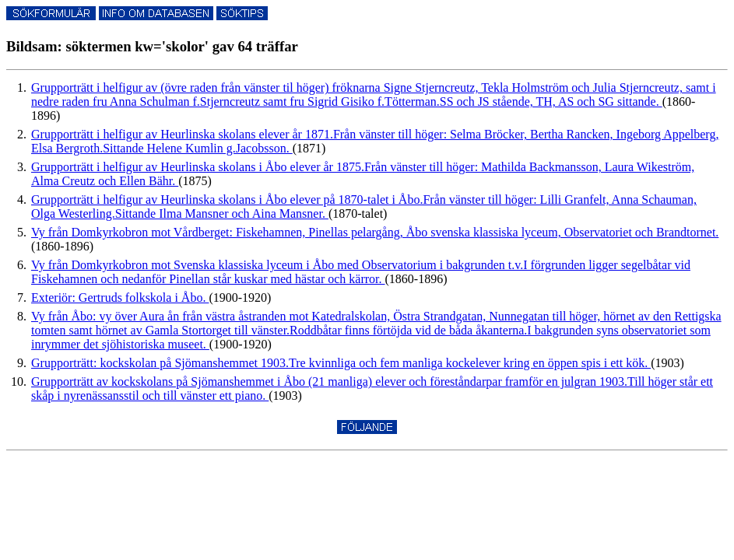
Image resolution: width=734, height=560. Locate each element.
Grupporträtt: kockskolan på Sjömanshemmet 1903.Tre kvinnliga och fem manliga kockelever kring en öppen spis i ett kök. (341, 363)
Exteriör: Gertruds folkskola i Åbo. (120, 297)
